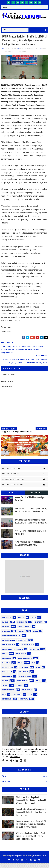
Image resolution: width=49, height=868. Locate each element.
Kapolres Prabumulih (11, 640)
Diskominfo (22, 627)
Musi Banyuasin (25, 663)
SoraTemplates (16, 860)
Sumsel (20, 690)
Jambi (36, 636)
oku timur (17, 699)
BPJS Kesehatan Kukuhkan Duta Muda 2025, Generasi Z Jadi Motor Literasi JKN (31, 526)
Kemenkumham (28, 649)
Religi (39, 685)
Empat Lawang (25, 631)
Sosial (5, 690)
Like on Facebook (25, 478)
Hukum (21, 636)
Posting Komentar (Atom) (22, 436)
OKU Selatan (8, 672)
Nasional (6, 667)
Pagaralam (7, 676)
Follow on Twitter (25, 473)
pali (30, 699)
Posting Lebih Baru (9, 433)
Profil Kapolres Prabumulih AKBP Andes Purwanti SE (31, 537)
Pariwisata (7, 681)
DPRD (34, 622)
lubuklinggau (8, 695)
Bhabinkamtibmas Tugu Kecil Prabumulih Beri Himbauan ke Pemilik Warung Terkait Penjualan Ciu (31, 805)
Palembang (24, 676)
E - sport (39, 627)
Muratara (7, 663)
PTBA (38, 672)
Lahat (5, 658)
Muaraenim (21, 658)
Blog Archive (36, 497)
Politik (5, 685)
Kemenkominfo (8, 649)
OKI (34, 667)
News (44, 53)
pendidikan (7, 704)
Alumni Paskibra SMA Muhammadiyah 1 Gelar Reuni (31, 503)
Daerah (5, 627)
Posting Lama (41, 433)
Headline (6, 636)
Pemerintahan (8, 56)
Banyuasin (7, 622)
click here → (15, 761)
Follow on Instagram (25, 489)
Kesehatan (34, 654)
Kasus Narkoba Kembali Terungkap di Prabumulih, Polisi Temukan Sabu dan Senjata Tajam (31, 817)
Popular (13, 497)
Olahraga (24, 672)
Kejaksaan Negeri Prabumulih (15, 645)
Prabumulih (22, 685)
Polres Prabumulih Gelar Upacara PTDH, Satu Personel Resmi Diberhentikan (31, 515)
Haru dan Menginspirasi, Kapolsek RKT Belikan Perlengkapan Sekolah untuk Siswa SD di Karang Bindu (31, 828)
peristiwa (24, 704)
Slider (7, 786)
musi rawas (27, 695)
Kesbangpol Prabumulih (13, 654)
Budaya (21, 622)
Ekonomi (6, 631)
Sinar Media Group (39, 860)
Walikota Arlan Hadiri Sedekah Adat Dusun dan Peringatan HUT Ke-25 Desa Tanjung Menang (30, 841)
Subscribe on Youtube (25, 484)
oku (4, 699)
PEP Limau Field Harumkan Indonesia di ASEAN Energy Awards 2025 (30, 548)
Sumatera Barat (21, 56)
